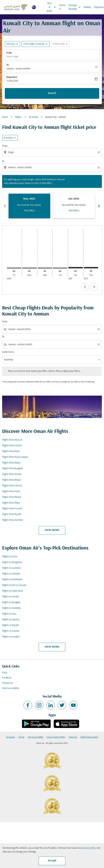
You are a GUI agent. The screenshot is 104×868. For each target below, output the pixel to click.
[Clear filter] (99, 329)
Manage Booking (75, 7)
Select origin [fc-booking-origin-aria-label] (12, 57)
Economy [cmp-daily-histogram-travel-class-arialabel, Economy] (8, 138)
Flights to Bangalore (12, 562)
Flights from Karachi (12, 509)
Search (52, 93)
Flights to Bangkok (11, 602)
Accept (52, 861)
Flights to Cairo (10, 557)
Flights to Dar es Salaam (14, 585)
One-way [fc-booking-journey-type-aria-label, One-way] (11, 44)
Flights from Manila (12, 474)
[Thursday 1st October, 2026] (91, 268)
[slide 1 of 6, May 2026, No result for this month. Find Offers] (29, 206)
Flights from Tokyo (11, 503)
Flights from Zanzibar (13, 520)
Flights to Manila (11, 597)
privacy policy (89, 848)
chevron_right (94, 287)
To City (21, 737)
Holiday (87, 7)
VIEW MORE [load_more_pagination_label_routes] (52, 530)
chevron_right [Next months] (99, 206)
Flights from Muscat (12, 440)
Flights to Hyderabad (12, 591)
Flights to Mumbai (11, 574)
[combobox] (52, 152)
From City (73, 737)
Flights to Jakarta (11, 620)
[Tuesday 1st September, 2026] (76, 268)
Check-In (62, 7)
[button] (36, 44)
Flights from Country (89, 737)
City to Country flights (56, 737)
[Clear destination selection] (99, 167)
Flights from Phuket (12, 497)
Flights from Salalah (12, 446)
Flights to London (11, 637)
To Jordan (33, 117)
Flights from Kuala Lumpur (15, 457)
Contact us (8, 683)
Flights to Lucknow (11, 568)
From (9, 53)
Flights (18, 117)
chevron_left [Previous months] (5, 206)
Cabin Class (8, 352)
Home (5, 117)
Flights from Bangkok (12, 469)
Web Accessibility (11, 688)
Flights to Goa (9, 614)
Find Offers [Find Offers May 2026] (29, 211)
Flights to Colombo (11, 608)
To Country (11, 737)
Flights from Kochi (11, 491)
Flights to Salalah (11, 631)
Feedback (7, 678)
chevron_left (85, 287)
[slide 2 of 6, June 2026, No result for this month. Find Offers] (74, 206)
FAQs (5, 673)
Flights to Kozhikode (12, 579)
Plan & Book (52, 7)
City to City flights (36, 737)
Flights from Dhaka (11, 480)
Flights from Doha (11, 451)
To (8, 65)
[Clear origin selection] (99, 152)
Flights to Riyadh (10, 625)
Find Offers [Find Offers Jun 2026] (74, 211)
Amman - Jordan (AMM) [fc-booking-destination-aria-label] (18, 69)
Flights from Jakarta (12, 486)
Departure (12, 77)
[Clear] (97, 67)
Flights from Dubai (11, 463)
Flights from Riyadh (12, 514)
